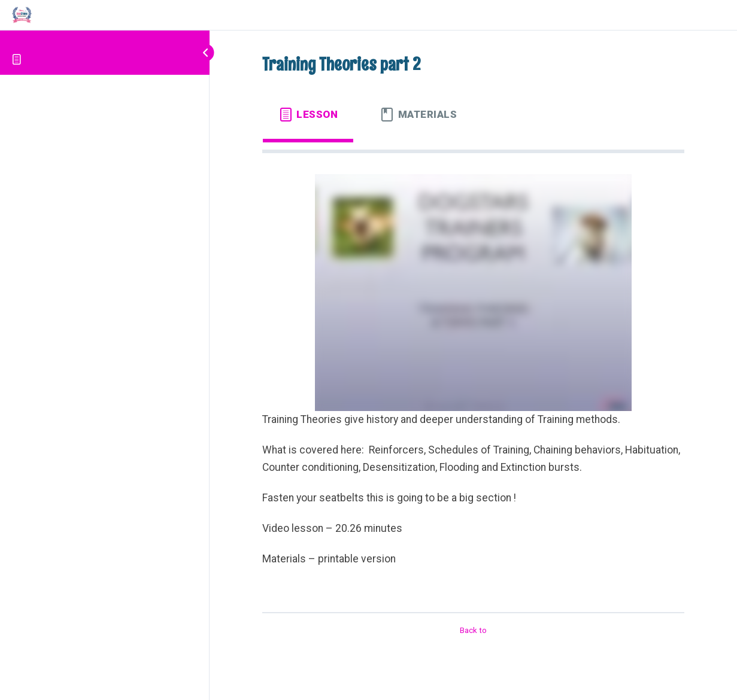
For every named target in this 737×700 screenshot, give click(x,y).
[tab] (308, 114)
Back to (473, 630)
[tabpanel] (473, 378)
